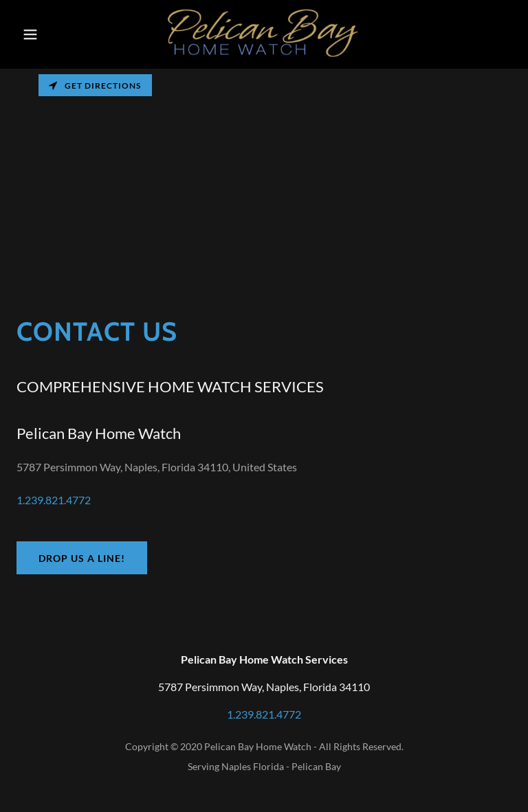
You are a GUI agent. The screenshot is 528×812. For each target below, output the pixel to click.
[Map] (264, 172)
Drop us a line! (82, 558)
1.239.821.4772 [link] (54, 500)
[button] (40, 34)
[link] (264, 56)
